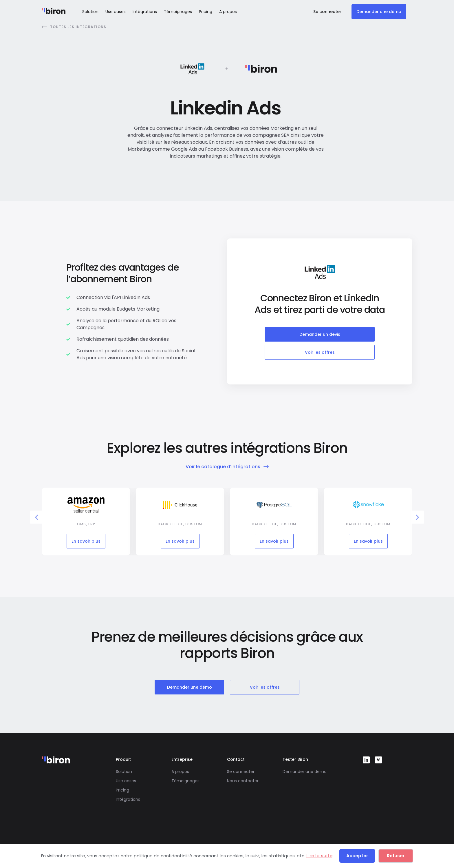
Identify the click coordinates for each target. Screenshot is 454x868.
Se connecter (241, 772)
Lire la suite (319, 856)
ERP (92, 524)
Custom (194, 524)
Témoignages (178, 12)
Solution (90, 12)
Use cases (116, 12)
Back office (170, 524)
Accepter (357, 856)
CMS (82, 524)
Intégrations (145, 12)
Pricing (206, 12)
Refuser (396, 856)
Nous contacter (243, 781)
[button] (37, 517)
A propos (228, 12)
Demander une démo (305, 772)
